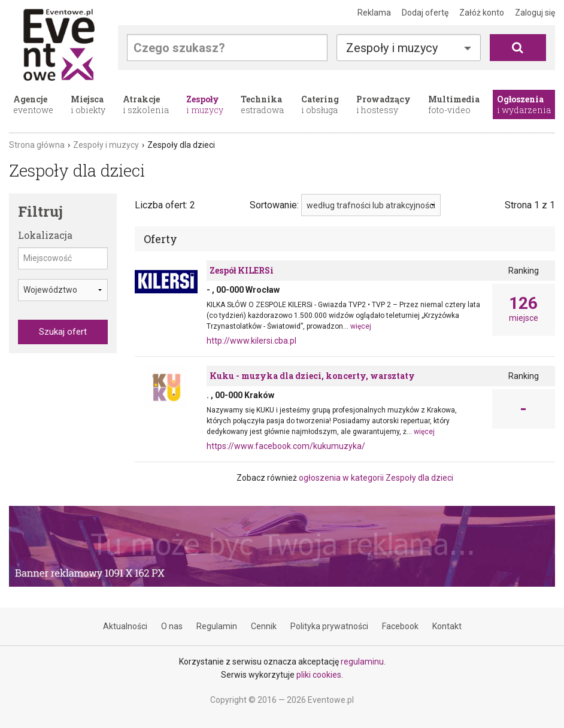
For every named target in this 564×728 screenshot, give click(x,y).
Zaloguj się (535, 13)
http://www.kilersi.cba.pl (251, 341)
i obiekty (88, 104)
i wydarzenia (524, 104)
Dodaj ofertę (425, 13)
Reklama (374, 13)
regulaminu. (363, 662)
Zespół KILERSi (242, 270)
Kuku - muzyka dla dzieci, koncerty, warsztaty (312, 376)
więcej (361, 326)
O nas (172, 626)
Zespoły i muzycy (392, 48)
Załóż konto (482, 13)
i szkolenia (146, 104)
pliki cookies (319, 675)
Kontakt (447, 626)
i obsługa (320, 104)
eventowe (33, 104)
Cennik (264, 626)
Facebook (400, 626)
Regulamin (217, 626)
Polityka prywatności (329, 626)
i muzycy (205, 104)
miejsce (524, 309)
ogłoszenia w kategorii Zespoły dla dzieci (376, 478)
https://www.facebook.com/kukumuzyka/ (286, 446)
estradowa (262, 104)
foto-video (454, 104)
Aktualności (125, 626)
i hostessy (383, 104)
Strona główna (37, 145)
